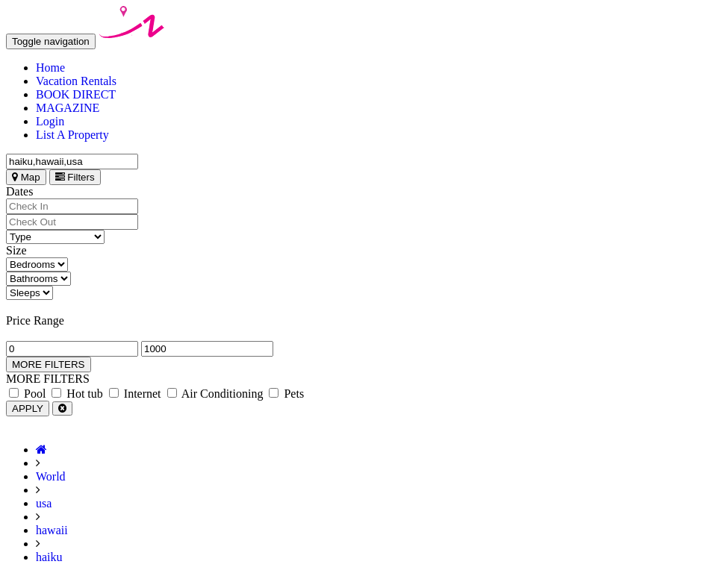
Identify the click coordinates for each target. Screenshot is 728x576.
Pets (286, 394)
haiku (49, 557)
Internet (135, 394)
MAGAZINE (68, 108)
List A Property (72, 135)
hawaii (52, 530)
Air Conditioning (215, 394)
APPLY (28, 408)
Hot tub (77, 394)
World (51, 476)
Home (50, 68)
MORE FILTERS (49, 364)
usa (44, 503)
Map (26, 177)
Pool (27, 394)
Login (50, 121)
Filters (75, 177)
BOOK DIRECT (76, 94)
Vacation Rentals (76, 81)
